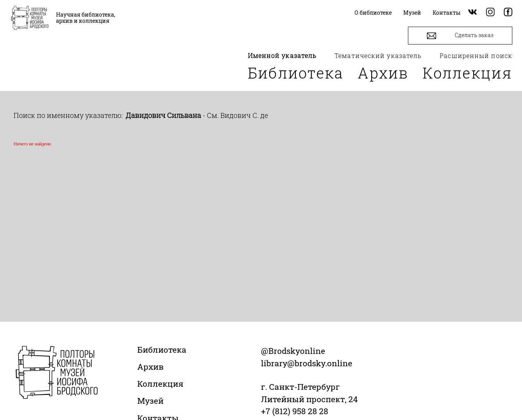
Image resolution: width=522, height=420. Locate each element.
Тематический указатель (378, 55)
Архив (383, 73)
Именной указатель (282, 55)
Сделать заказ (460, 36)
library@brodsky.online (307, 363)
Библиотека (296, 73)
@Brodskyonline (293, 351)
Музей (150, 401)
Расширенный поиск (476, 55)
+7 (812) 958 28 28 (295, 411)
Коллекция (467, 73)
